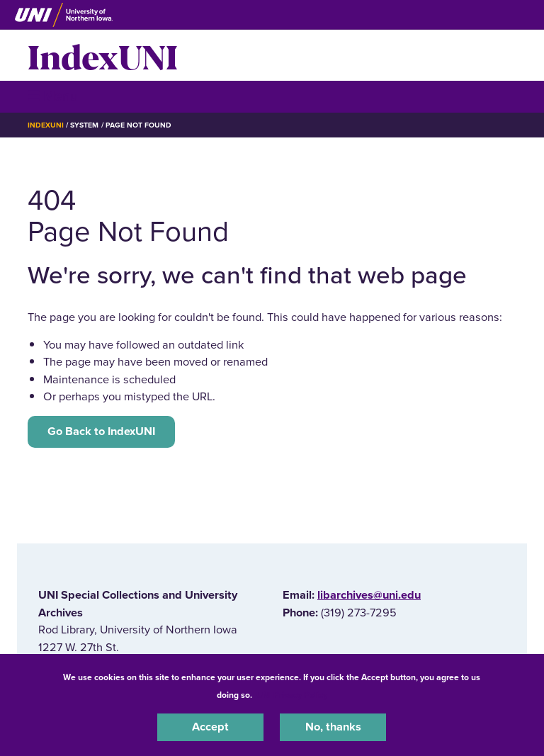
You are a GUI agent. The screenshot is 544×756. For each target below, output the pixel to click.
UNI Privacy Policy (292, 695)
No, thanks (333, 727)
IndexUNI (103, 55)
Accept (210, 727)
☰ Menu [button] (53, 96)
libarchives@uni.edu (369, 595)
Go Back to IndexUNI (101, 431)
